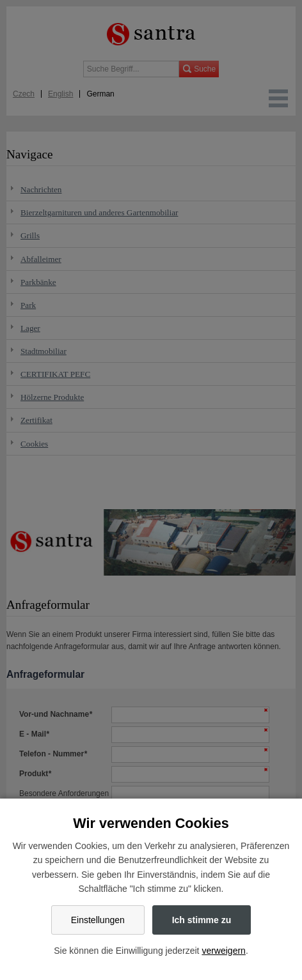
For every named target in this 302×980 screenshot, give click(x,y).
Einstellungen (98, 920)
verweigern (223, 951)
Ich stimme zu (202, 920)
